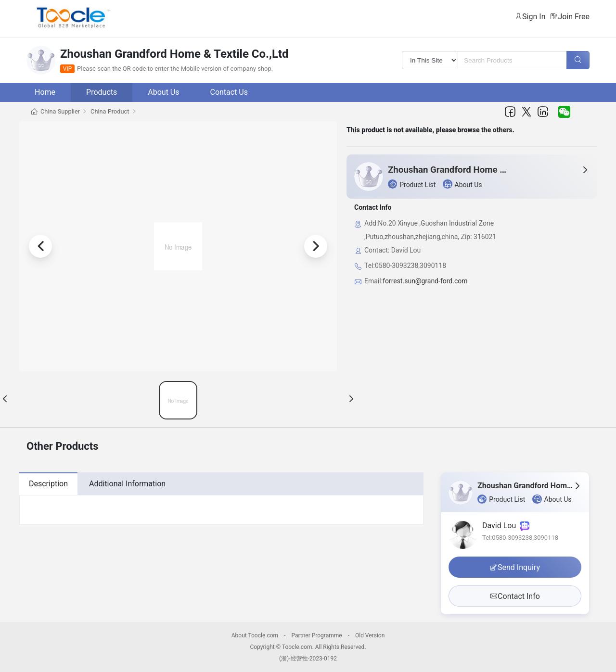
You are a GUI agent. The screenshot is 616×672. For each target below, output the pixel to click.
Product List (412, 184)
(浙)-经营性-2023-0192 (308, 659)
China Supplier (60, 111)
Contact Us (229, 92)
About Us (163, 92)
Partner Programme (316, 635)
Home (45, 92)
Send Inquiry (515, 567)
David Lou (506, 526)
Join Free (574, 17)
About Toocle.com (255, 635)
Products (102, 92)
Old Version (370, 635)
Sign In (534, 17)
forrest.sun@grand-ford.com (425, 281)
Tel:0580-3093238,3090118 (520, 538)
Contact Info (515, 596)
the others (497, 130)
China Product (110, 111)
